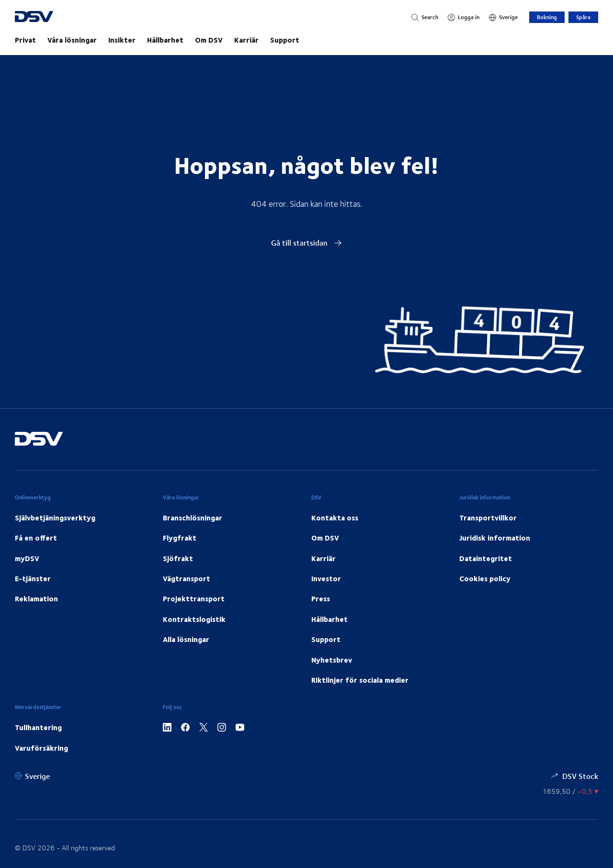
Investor (326, 578)
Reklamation (36, 598)
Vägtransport (187, 578)
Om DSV (209, 40)
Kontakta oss (335, 518)
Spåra (583, 17)
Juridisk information (495, 538)
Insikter (122, 40)
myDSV (27, 558)
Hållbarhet (165, 40)
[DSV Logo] (46, 17)
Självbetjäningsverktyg (55, 518)
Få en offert (36, 538)
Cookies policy (485, 578)
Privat (25, 40)
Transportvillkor (488, 518)
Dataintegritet (486, 558)
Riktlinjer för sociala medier (360, 680)
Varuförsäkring (41, 748)
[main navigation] (306, 40)
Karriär (246, 40)
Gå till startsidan (306, 242)
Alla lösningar (186, 639)
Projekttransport (194, 598)
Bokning (547, 17)
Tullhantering (38, 727)
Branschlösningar (193, 518)
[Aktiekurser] (570, 791)
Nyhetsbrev (332, 660)
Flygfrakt (180, 538)
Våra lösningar (72, 40)
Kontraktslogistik (194, 619)
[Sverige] (503, 17)
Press (321, 598)
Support (285, 40)
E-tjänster (33, 578)
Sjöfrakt (178, 558)
